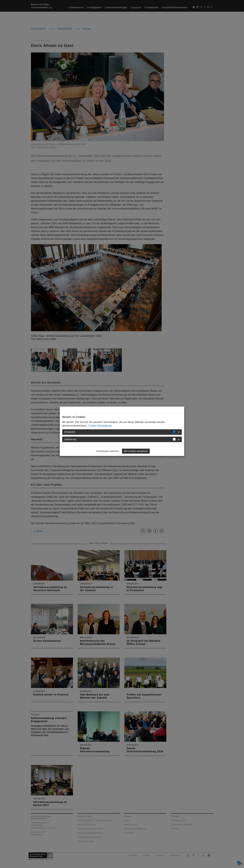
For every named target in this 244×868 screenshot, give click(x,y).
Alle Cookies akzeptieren (136, 451)
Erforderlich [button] (70, 432)
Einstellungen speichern (108, 451)
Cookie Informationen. (100, 426)
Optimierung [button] (70, 439)
